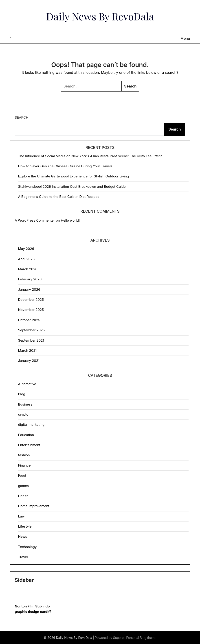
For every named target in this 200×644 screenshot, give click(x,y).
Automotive (27, 384)
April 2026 (26, 259)
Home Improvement (34, 506)
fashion (24, 455)
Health (23, 496)
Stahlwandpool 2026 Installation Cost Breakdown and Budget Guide (72, 187)
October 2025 (29, 320)
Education (26, 435)
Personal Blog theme (141, 638)
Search (22, 117)
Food (22, 475)
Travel (23, 557)
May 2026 (26, 249)
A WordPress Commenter (35, 220)
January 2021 (29, 361)
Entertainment (29, 445)
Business (25, 404)
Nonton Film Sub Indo (32, 606)
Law (21, 516)
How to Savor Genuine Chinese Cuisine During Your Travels (65, 166)
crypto (23, 414)
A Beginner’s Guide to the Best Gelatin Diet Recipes (59, 197)
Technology (27, 547)
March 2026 (28, 269)
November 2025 (31, 310)
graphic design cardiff (33, 612)
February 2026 (30, 279)
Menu (185, 38)
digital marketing (31, 425)
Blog (22, 394)
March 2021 (27, 350)
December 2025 (31, 300)
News (23, 536)
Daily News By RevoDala (100, 16)
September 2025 (32, 330)
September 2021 (31, 340)
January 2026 (29, 289)
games (23, 486)
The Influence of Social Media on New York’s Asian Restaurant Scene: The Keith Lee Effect (90, 156)
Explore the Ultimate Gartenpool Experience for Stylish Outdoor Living (74, 176)
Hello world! (70, 220)
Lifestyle (25, 526)
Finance (24, 465)
